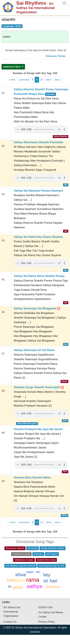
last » (58, 80)
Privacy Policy (47, 622)
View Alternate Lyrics (27, 423)
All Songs (32, 548)
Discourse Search (15, 548)
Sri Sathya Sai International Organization (12, 612)
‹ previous (24, 80)
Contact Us (10, 622)
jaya (20, 580)
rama (33, 580)
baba (11, 580)
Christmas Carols (21, 554)
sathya (34, 586)
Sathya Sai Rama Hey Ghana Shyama (38, 237)
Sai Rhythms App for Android (21, 566)
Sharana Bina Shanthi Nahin (32, 478)
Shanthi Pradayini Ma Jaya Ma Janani (38, 429)
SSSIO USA (46, 607)
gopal (18, 587)
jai (10, 586)
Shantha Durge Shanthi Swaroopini (39, 387)
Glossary (38, 554)
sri (46, 581)
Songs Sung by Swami (52, 548)
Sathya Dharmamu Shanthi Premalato (38, 142)
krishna (53, 587)
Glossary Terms (56, 56)
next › (49, 80)
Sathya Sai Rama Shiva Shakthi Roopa (39, 276)
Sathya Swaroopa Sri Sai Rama (34, 350)
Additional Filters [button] (12, 67)
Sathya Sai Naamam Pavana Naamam (38, 191)
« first (12, 80)
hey (47, 575)
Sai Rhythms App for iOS (51, 566)
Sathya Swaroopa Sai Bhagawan (37, 308)
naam (30, 572)
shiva (21, 575)
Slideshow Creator (24, 560)
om (38, 572)
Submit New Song (46, 560)
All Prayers (52, 554)
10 (42, 80)
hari (54, 581)
